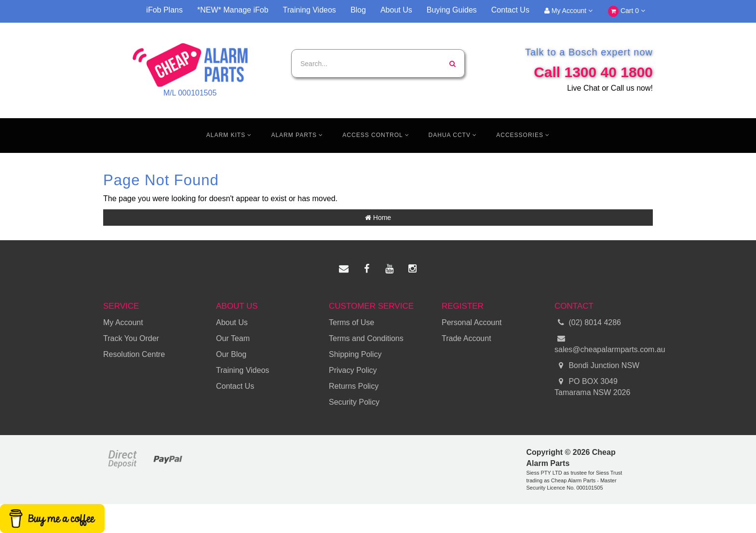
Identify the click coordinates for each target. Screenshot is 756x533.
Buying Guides (452, 10)
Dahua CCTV (453, 135)
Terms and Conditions (366, 338)
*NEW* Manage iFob (233, 10)
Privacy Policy (353, 370)
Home (378, 218)
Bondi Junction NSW (597, 366)
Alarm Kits (229, 135)
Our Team (233, 338)
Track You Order (131, 338)
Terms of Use (351, 322)
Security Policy (354, 402)
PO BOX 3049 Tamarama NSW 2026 (592, 386)
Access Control (376, 135)
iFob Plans (164, 10)
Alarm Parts (297, 135)
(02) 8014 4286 (588, 323)
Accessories (523, 135)
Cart (627, 11)
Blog (358, 10)
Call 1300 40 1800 (593, 72)
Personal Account (472, 322)
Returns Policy (354, 386)
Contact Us (510, 10)
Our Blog (231, 354)
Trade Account (466, 338)
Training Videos (310, 10)
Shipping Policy (355, 354)
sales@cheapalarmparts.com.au (604, 343)
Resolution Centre (134, 354)
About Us (396, 10)
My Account (568, 11)
